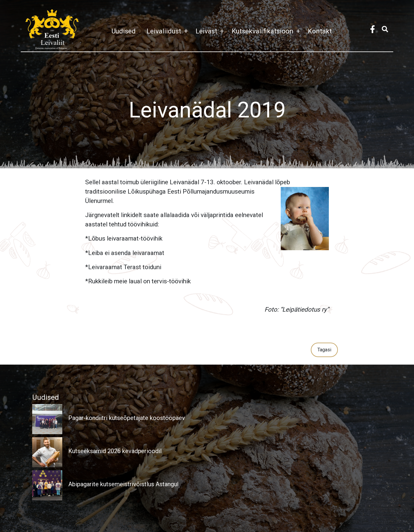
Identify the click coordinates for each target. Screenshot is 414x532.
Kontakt (320, 31)
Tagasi (324, 350)
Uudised (124, 31)
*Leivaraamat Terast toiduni (123, 267)
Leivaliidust (169, 31)
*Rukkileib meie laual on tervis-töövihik (138, 281)
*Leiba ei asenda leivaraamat (125, 253)
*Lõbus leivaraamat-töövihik (124, 238)
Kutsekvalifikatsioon (267, 31)
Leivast (211, 31)
